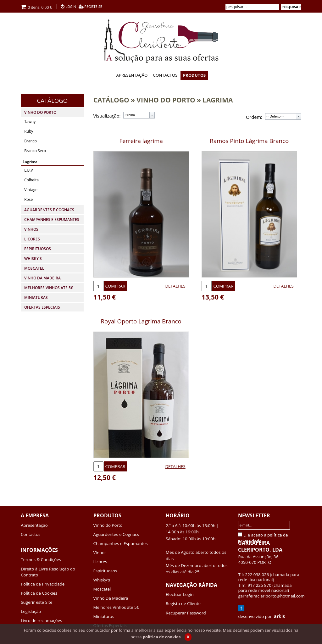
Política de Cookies (39, 593)
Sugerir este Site (36, 602)
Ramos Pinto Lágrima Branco (249, 141)
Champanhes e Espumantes (121, 543)
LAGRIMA (218, 100)
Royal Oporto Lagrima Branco (141, 321)
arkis (279, 616)
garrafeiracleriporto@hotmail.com (271, 596)
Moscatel (102, 589)
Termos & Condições (41, 559)
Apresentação (34, 525)
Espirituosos (105, 571)
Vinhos (100, 553)
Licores (100, 562)
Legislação (31, 611)
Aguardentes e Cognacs (116, 534)
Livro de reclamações (41, 620)
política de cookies (162, 637)
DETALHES (175, 286)
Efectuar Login (180, 594)
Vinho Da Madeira (111, 598)
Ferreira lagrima (141, 141)
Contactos (31, 534)
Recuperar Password (186, 613)
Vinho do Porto (108, 525)
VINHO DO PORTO (166, 100)
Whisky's (102, 580)
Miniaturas (104, 616)
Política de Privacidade (43, 584)
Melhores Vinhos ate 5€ (116, 607)
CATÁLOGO (111, 100)
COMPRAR (115, 286)
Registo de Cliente (183, 603)
